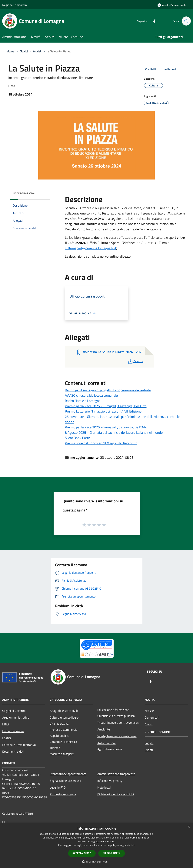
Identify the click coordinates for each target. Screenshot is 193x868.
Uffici (6, 724)
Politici (7, 738)
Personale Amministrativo (19, 745)
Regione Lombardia (15, 5)
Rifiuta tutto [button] (112, 853)
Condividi (153, 69)
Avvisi (37, 51)
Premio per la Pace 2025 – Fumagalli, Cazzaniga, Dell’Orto (106, 427)
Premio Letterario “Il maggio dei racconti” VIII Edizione (103, 411)
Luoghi (149, 743)
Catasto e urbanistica (63, 742)
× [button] (189, 827)
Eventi (149, 750)
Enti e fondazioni (13, 731)
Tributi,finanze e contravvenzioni (118, 723)
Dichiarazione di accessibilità (116, 794)
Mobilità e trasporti (62, 754)
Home (11, 51)
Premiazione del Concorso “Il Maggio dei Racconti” (101, 443)
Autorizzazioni (106, 743)
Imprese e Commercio (64, 730)
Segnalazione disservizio (65, 781)
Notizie (149, 711)
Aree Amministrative (16, 717)
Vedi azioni (172, 69)
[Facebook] (153, 21)
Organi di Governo (14, 711)
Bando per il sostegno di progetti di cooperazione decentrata (108, 390)
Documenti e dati (13, 751)
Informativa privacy (110, 781)
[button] (97, 862)
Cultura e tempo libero (64, 717)
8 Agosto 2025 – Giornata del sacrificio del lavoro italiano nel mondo (114, 432)
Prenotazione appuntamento (68, 774)
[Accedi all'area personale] (172, 5)
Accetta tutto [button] (82, 853)
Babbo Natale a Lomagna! (83, 401)
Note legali (104, 787)
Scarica (135, 361)
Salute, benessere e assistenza (117, 736)
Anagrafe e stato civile (64, 711)
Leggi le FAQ (58, 787)
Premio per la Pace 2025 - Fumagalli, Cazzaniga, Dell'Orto (106, 406)
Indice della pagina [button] (24, 193)
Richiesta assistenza (63, 794)
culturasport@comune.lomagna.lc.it (91, 248)
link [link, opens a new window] (133, 845)
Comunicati (152, 717)
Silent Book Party (77, 438)
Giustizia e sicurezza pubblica (116, 716)
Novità (24, 51)
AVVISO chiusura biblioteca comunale (91, 395)
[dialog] (96, 845)
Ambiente (104, 729)
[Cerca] (186, 21)
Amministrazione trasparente (116, 774)
